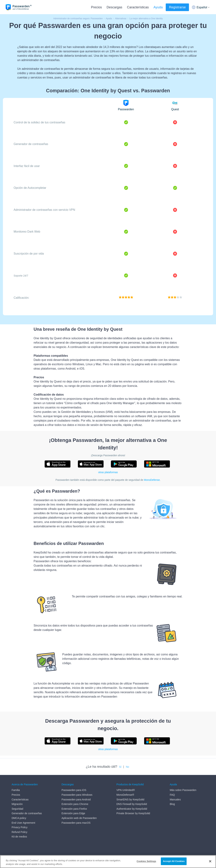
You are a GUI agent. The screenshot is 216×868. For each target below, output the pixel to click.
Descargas (114, 7)
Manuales (175, 799)
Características (138, 7)
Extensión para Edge (73, 813)
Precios (96, 7)
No (127, 767)
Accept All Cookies (174, 861)
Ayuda (158, 7)
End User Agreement (23, 823)
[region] (108, 862)
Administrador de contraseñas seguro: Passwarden (78, 19)
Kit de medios (19, 837)
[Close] (210, 861)
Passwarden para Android (76, 799)
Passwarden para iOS (74, 790)
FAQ (172, 795)
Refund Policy (19, 832)
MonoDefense (152, 480)
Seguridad (17, 809)
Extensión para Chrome (75, 804)
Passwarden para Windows (77, 795)
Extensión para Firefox (74, 809)
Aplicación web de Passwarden (79, 818)
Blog (172, 804)
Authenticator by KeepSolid (132, 809)
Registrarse (177, 7)
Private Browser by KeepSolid (133, 813)
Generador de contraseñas (27, 813)
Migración (17, 804)
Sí (120, 767)
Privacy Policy (20, 827)
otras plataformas (108, 472)
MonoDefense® (125, 795)
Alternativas (121, 19)
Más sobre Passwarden (183, 790)
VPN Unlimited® (126, 790)
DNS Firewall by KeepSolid (132, 804)
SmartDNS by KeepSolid (130, 799)
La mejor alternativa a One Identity (146, 19)
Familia (16, 790)
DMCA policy (19, 818)
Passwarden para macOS (76, 823)
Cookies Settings (146, 861)
